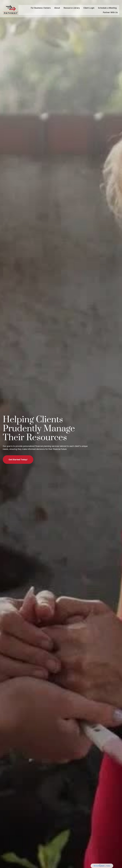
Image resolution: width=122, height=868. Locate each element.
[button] (41, 5)
